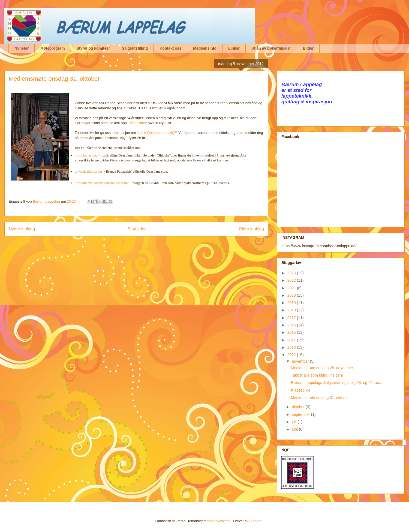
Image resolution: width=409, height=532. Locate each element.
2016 (292, 325)
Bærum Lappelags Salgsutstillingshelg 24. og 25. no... (337, 383)
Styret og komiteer (93, 48)
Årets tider (138, 123)
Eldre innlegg (252, 229)
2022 (292, 280)
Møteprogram (52, 48)
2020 (292, 295)
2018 (292, 310)
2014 (292, 340)
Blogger (255, 521)
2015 (292, 332)
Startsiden (137, 229)
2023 (292, 273)
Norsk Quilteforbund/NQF (157, 133)
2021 (292, 288)
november (301, 361)
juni (295, 429)
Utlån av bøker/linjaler (271, 48)
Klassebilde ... (303, 390)
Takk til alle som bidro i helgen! (317, 375)
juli (295, 422)
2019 (292, 303)
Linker (234, 48)
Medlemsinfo (205, 48)
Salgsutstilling (135, 48)
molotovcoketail (219, 521)
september (301, 414)
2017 (292, 318)
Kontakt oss (170, 48)
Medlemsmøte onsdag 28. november (322, 368)
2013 (292, 347)
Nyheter (22, 48)
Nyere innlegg (22, 229)
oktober (299, 407)
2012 (292, 355)
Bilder (308, 48)
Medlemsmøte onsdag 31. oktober (320, 398)
